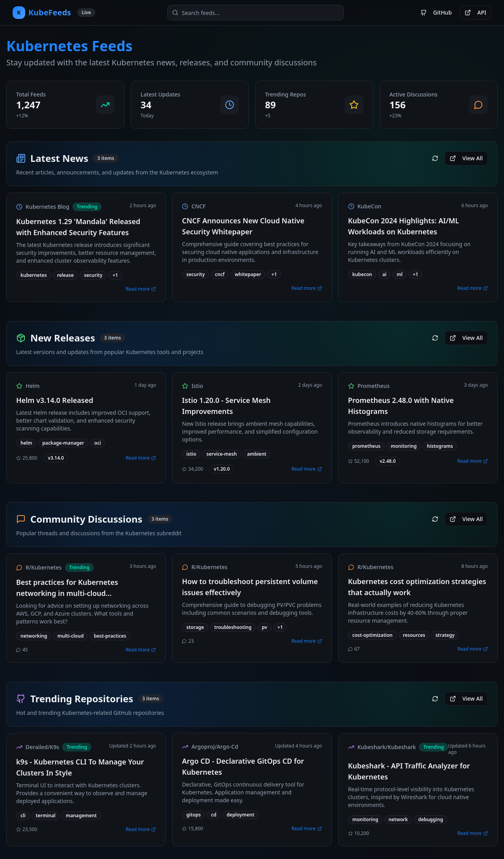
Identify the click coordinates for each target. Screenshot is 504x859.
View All (466, 158)
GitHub (436, 12)
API (475, 12)
